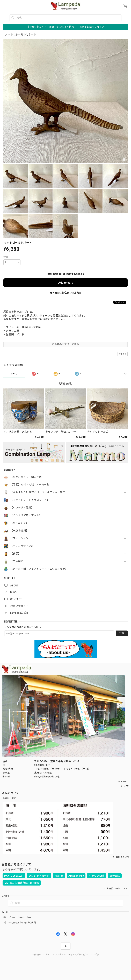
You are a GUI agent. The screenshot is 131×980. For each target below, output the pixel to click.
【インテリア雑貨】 (22, 508)
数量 (6, 257)
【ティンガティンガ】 (23, 546)
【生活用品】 (18, 561)
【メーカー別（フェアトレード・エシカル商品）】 (40, 569)
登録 (122, 633)
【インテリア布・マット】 (26, 515)
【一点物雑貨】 (19, 531)
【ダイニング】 (19, 523)
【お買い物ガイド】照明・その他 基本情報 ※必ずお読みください (65, 27)
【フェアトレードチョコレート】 (30, 500)
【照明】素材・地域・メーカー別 (30, 485)
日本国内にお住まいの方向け (65, 293)
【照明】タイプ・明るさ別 (26, 477)
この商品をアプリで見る (65, 344)
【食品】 (15, 554)
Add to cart (65, 283)
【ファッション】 (21, 538)
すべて (14, 374)
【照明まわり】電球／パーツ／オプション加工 (38, 492)
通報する (123, 354)
